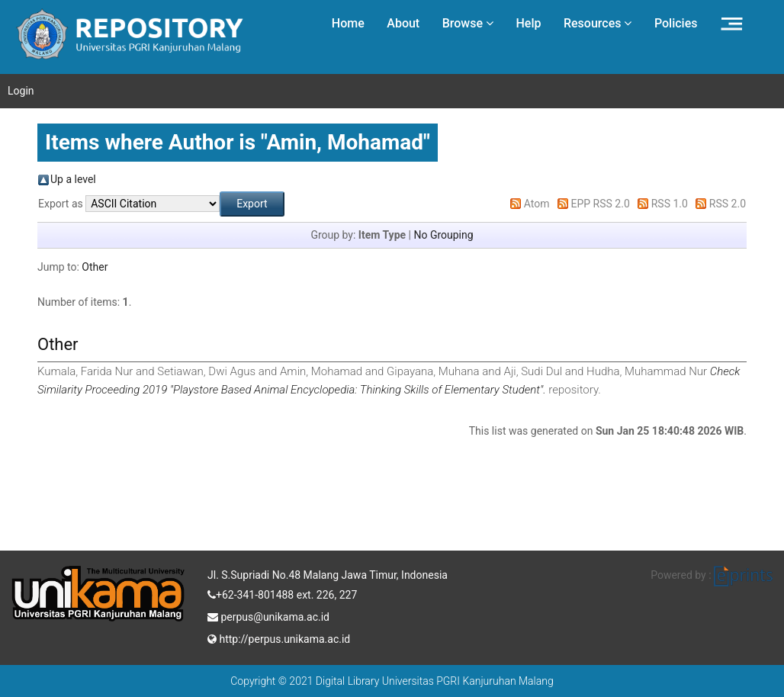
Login (21, 91)
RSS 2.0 (728, 204)
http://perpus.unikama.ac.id (279, 638)
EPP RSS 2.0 (601, 204)
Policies (676, 23)
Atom (537, 204)
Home (348, 23)
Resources (598, 23)
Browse (468, 23)
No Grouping (443, 235)
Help (528, 23)
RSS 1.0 (670, 204)
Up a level (73, 179)
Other (95, 267)
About (403, 23)
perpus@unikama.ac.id (268, 615)
